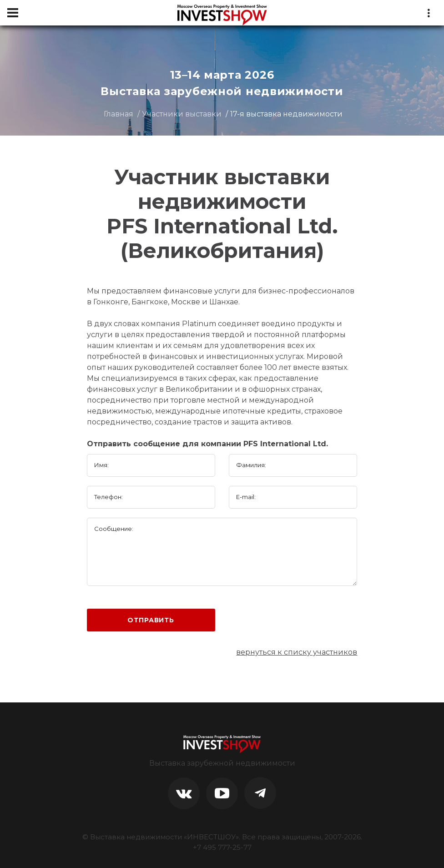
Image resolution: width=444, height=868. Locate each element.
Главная (119, 114)
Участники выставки (182, 114)
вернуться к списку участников (297, 652)
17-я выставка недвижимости (286, 114)
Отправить (151, 620)
